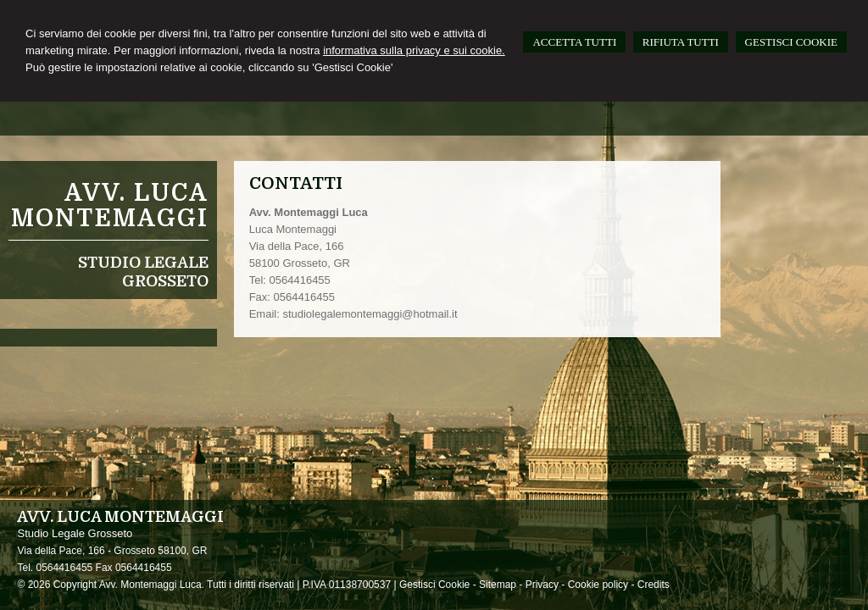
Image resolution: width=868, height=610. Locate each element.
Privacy (542, 585)
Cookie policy (598, 585)
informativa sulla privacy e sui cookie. (414, 50)
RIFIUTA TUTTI (681, 42)
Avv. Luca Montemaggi (110, 206)
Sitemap (498, 585)
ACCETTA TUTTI (574, 42)
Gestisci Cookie (434, 585)
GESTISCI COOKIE (791, 42)
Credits (654, 585)
